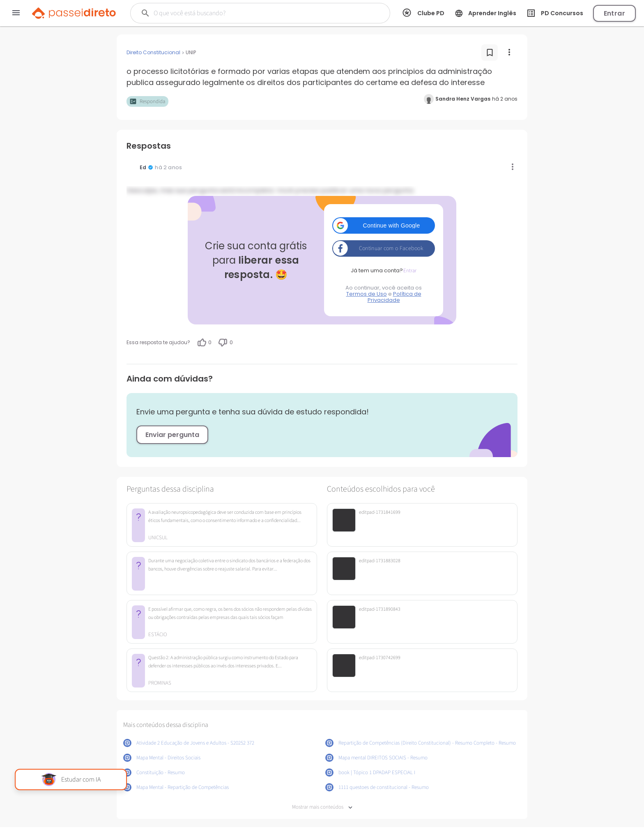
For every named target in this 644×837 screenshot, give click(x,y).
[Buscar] (246, 13)
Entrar (614, 13)
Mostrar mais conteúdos (322, 807)
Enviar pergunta (172, 435)
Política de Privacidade (394, 297)
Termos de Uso (367, 294)
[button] (384, 225)
